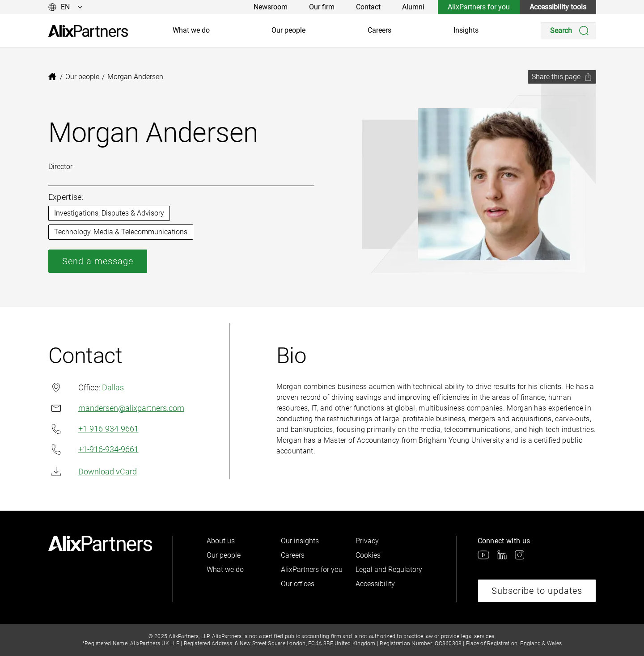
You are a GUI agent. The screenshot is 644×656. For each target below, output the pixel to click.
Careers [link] (379, 30)
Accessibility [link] (375, 584)
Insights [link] (466, 30)
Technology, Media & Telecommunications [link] (121, 232)
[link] (88, 31)
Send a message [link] (98, 261)
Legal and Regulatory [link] (389, 569)
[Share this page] (562, 77)
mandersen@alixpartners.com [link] (116, 408)
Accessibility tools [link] (558, 7)
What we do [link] (191, 30)
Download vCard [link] (93, 472)
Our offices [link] (298, 584)
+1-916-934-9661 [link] (93, 429)
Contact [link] (368, 7)
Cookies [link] (368, 555)
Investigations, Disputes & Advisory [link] (109, 213)
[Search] (568, 31)
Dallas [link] (113, 387)
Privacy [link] (367, 541)
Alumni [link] (413, 7)
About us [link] (221, 541)
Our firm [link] (322, 7)
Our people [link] (288, 30)
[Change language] (66, 7)
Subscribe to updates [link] (537, 591)
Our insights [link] (300, 541)
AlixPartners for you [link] (479, 7)
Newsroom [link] (271, 7)
